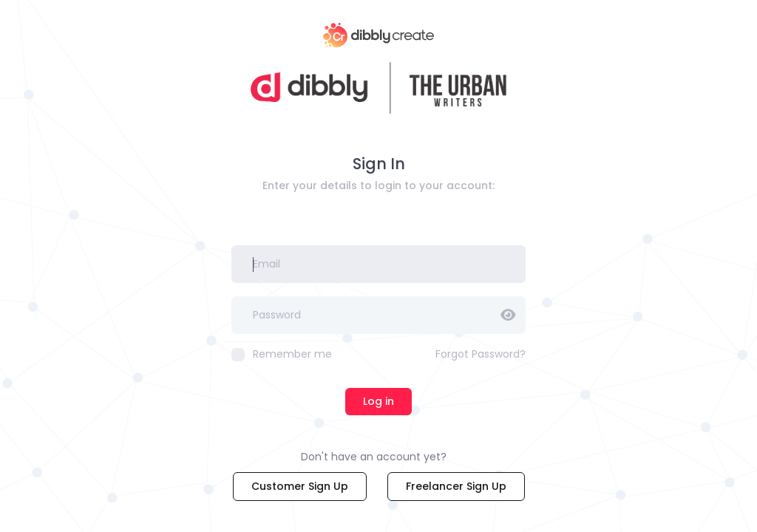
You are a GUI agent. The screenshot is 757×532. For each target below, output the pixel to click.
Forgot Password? (481, 354)
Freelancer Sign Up (456, 486)
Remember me (282, 354)
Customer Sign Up (300, 486)
